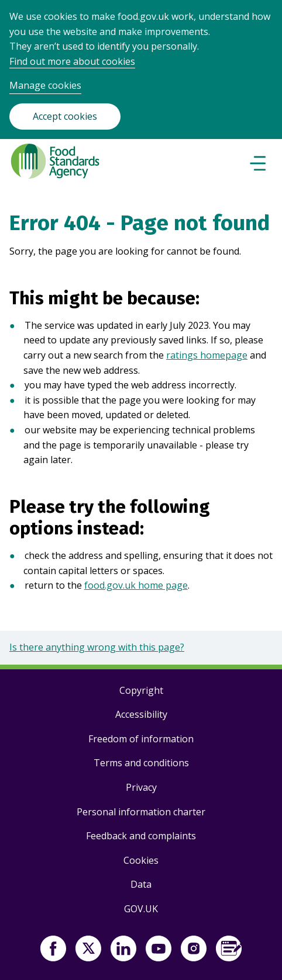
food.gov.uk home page (136, 585)
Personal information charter (141, 812)
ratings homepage (207, 355)
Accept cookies (65, 116)
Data (141, 884)
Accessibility (141, 714)
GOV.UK (141, 909)
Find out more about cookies (72, 61)
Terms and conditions (141, 763)
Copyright (141, 690)
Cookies (141, 860)
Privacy (141, 787)
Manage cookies (45, 85)
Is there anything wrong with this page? (97, 647)
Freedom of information (141, 739)
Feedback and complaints (141, 836)
